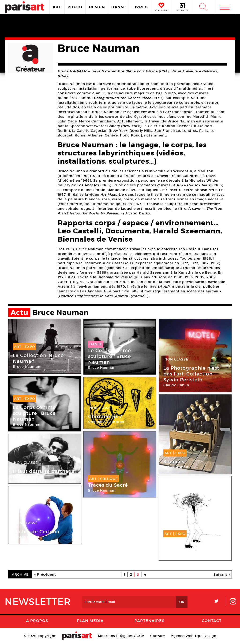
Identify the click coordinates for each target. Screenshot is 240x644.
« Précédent (45, 574)
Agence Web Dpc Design (194, 636)
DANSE (119, 7)
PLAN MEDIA (90, 621)
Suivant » (222, 574)
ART (57, 7)
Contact (212, 621)
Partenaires (150, 621)
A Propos (37, 621)
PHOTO (75, 7)
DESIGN (97, 7)
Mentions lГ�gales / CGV (121, 636)
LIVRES (140, 7)
